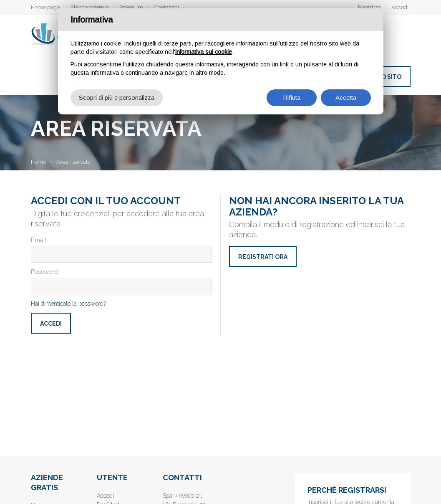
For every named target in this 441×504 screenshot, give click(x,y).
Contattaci (166, 7)
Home (38, 162)
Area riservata (73, 162)
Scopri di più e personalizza (117, 98)
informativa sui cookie (204, 52)
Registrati (370, 7)
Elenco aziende (89, 7)
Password (45, 272)
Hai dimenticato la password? (68, 304)
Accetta (346, 98)
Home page (45, 7)
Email (39, 240)
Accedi (400, 7)
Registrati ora (263, 257)
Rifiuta (292, 98)
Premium (131, 7)
